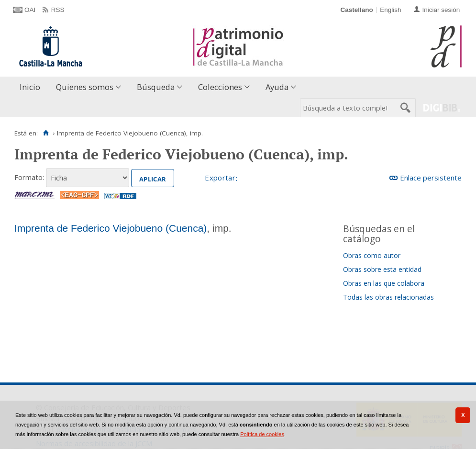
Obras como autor (372, 255)
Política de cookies (262, 434)
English (390, 10)
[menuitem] (32, 87)
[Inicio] (46, 133)
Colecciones (220, 87)
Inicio (30, 87)
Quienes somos (85, 87)
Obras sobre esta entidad (382, 269)
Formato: (29, 177)
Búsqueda (156, 87)
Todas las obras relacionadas (388, 297)
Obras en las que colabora (384, 283)
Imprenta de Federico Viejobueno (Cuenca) (111, 228)
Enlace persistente (431, 178)
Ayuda (277, 87)
